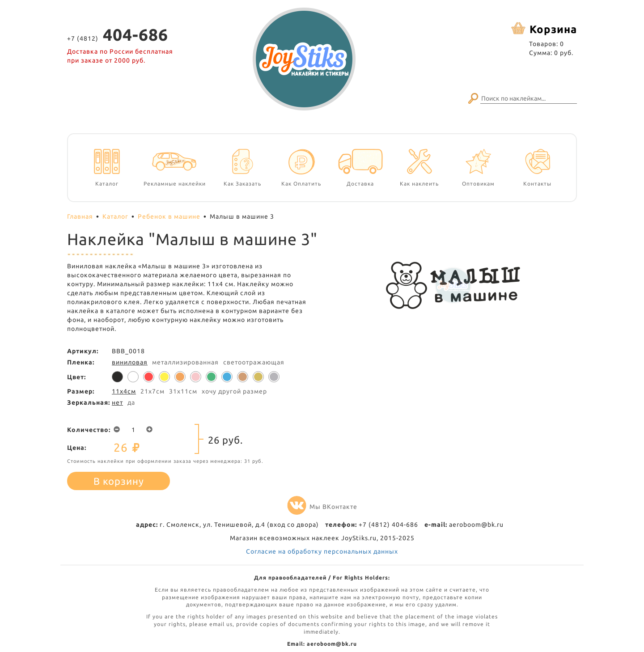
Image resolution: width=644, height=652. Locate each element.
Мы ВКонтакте (322, 507)
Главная (80, 216)
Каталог (115, 216)
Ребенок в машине (169, 216)
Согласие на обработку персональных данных (322, 551)
